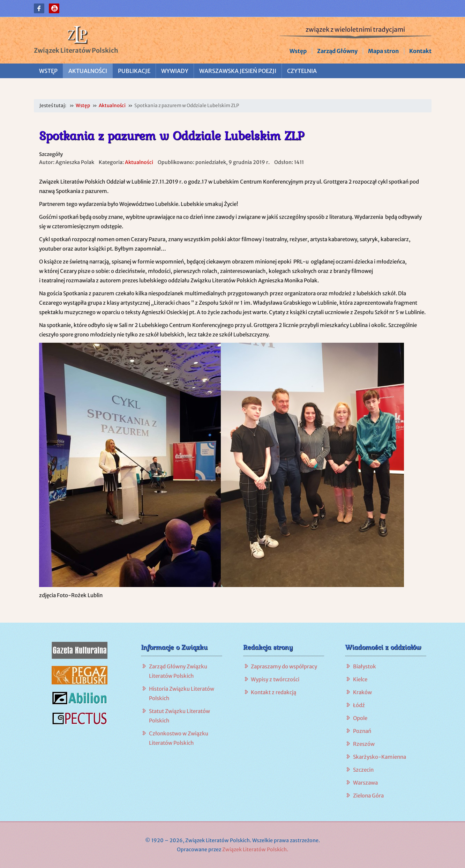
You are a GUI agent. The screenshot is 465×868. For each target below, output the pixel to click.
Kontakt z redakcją (273, 692)
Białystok (365, 666)
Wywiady (175, 71)
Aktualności (88, 71)
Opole (360, 718)
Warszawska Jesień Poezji (238, 71)
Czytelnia (302, 71)
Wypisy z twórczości (275, 679)
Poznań (362, 731)
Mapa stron (383, 51)
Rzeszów (364, 744)
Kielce (360, 679)
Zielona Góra (368, 796)
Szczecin (363, 770)
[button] (39, 8)
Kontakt (420, 51)
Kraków (362, 692)
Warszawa (365, 783)
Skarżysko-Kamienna (380, 757)
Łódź (359, 705)
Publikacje (134, 71)
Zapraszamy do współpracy (284, 666)
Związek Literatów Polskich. (255, 850)
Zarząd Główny (337, 51)
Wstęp (298, 51)
